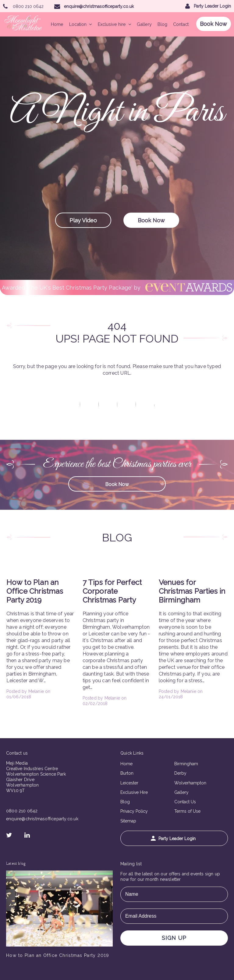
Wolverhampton (190, 783)
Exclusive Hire (134, 792)
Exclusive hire (114, 24)
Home (57, 24)
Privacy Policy (134, 811)
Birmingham (186, 764)
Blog (162, 24)
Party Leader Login (173, 838)
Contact (181, 24)
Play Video (83, 220)
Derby (180, 773)
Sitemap (128, 821)
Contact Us (185, 802)
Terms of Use (187, 811)
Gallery (144, 24)
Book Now (213, 24)
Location (80, 24)
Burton (127, 773)
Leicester (129, 783)
